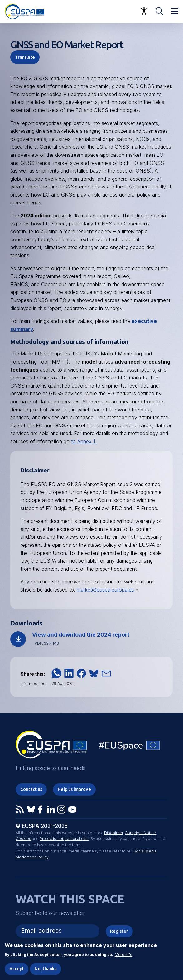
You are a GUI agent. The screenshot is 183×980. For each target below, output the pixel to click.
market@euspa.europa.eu (108, 590)
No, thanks (46, 973)
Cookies (23, 839)
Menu (175, 11)
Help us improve (74, 789)
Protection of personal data (64, 839)
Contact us (31, 789)
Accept (17, 973)
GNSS (41, 78)
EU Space (130, 747)
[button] (56, 673)
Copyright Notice (140, 833)
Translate (25, 57)
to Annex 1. (84, 441)
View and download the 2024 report (81, 635)
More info (124, 959)
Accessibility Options (144, 11)
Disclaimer (113, 833)
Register (119, 931)
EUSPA (88, 354)
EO (24, 78)
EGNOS (19, 284)
